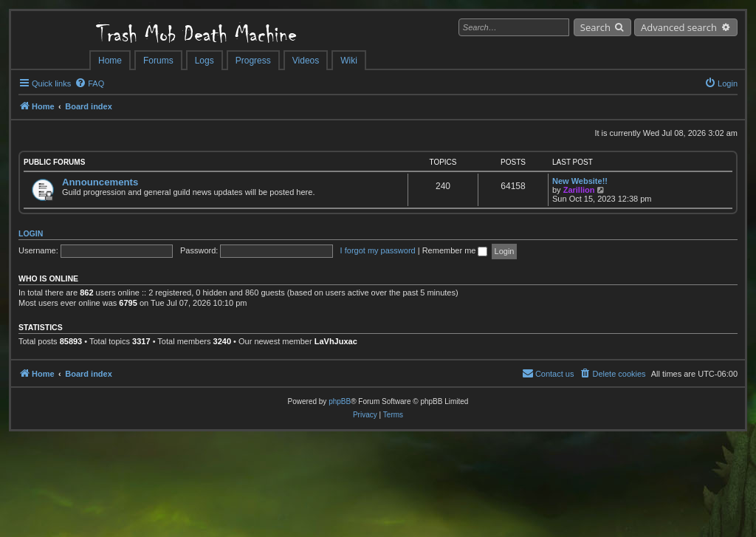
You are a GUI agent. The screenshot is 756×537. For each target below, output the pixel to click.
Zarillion (579, 190)
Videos (306, 61)
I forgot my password (378, 250)
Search (595, 27)
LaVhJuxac (336, 341)
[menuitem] (89, 83)
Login (31, 233)
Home (110, 61)
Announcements (100, 182)
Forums (158, 61)
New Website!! (580, 181)
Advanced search (679, 27)
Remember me (455, 250)
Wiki (349, 61)
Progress (253, 61)
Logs (205, 61)
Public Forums (54, 162)
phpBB (340, 401)
